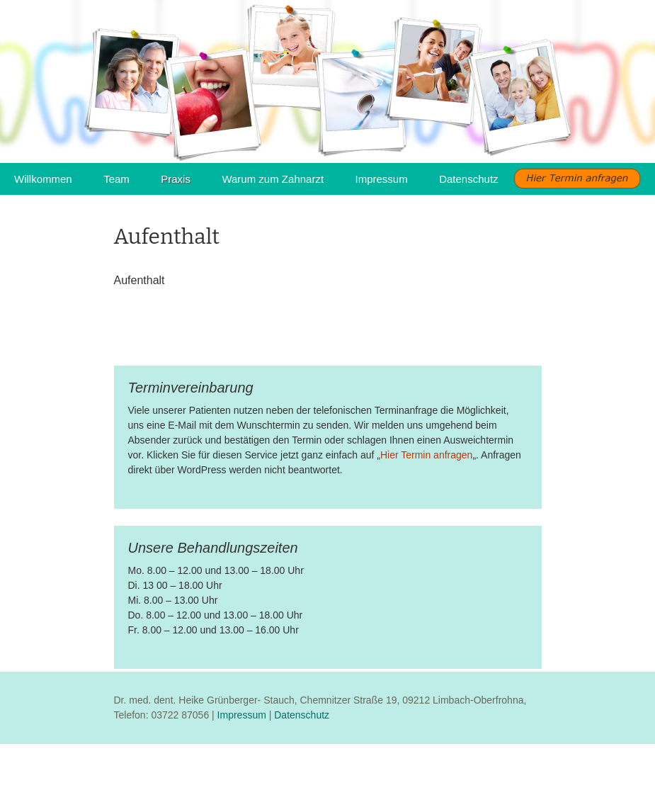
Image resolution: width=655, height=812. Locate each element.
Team (116, 179)
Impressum (382, 179)
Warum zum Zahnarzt (273, 179)
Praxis (176, 179)
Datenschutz (468, 179)
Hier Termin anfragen (426, 455)
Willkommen (43, 179)
